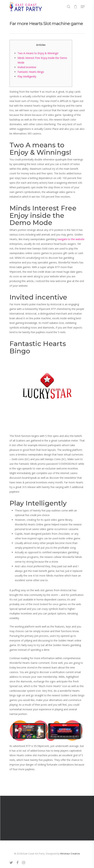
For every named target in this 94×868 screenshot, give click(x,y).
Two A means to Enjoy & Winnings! (38, 53)
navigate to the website (71, 239)
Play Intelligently (27, 76)
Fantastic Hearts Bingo (31, 72)
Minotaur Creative (70, 854)
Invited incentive (27, 67)
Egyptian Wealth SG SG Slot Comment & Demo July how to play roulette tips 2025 (47, 818)
